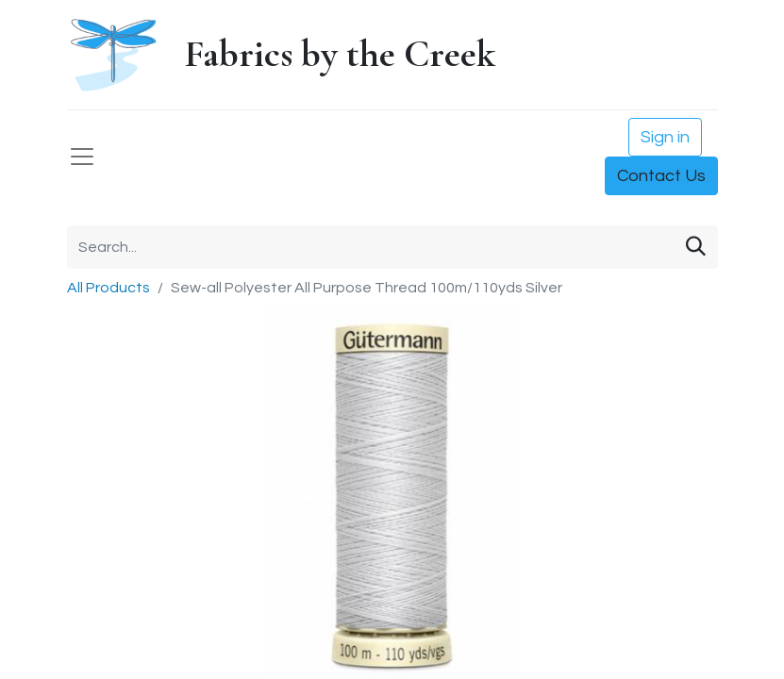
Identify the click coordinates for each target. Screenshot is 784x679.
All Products (108, 288)
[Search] (696, 247)
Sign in (665, 137)
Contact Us (661, 176)
